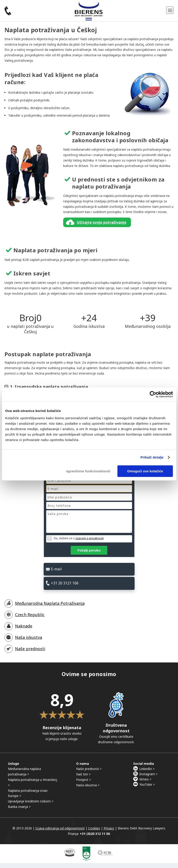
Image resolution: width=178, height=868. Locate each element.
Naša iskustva (29, 637)
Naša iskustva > (88, 785)
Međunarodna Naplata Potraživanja (50, 603)
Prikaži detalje (152, 457)
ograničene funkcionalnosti (88, 471)
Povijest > (84, 780)
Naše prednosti (30, 649)
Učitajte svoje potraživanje (102, 222)
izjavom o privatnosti (90, 538)
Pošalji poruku (89, 550)
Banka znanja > (19, 807)
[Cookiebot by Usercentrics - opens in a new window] (153, 394)
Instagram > (148, 774)
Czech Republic (30, 615)
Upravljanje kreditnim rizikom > (31, 801)
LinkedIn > (147, 769)
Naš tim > (83, 774)
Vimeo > (145, 779)
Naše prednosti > (89, 769)
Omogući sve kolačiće (145, 471)
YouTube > (147, 784)
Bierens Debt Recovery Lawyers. (142, 828)
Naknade (24, 626)
